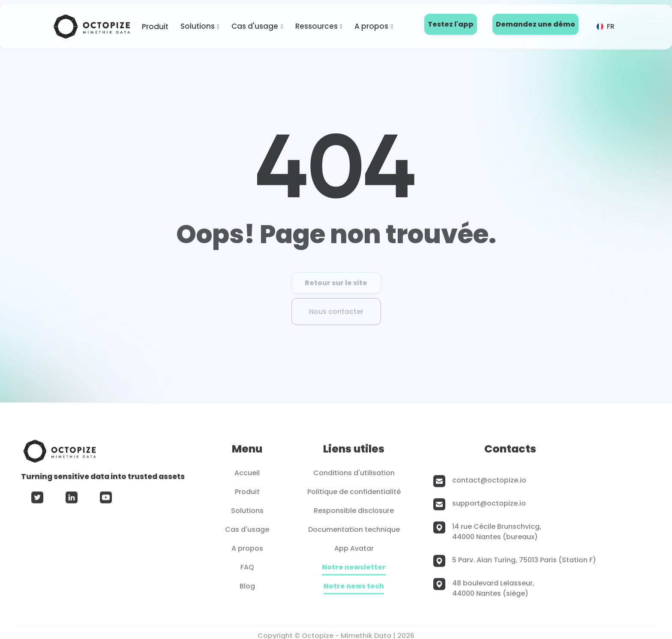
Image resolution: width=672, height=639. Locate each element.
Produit (155, 27)
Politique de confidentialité (354, 495)
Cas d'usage (255, 26)
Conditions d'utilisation (354, 476)
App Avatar (354, 551)
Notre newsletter (354, 571)
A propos (371, 26)
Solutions (198, 26)
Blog (247, 589)
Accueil (247, 476)
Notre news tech (354, 589)
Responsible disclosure (354, 514)
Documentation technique (354, 532)
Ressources (316, 26)
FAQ (247, 570)
